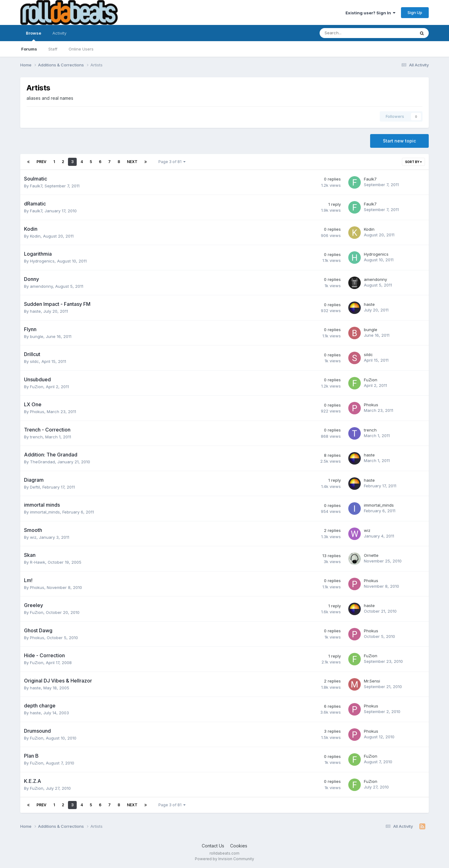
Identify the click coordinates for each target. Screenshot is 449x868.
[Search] (351, 33)
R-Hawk (38, 562)
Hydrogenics (42, 261)
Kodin (35, 236)
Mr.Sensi (372, 681)
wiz (33, 537)
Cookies (239, 846)
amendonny (41, 286)
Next (132, 162)
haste (35, 311)
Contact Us (213, 846)
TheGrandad (42, 462)
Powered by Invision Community (224, 859)
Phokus (37, 412)
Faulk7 (36, 186)
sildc (34, 361)
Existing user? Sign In (370, 13)
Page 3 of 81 (172, 162)
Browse (34, 36)
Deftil (35, 487)
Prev (41, 162)
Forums (29, 49)
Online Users (81, 49)
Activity (59, 33)
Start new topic (399, 141)
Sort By (413, 162)
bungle (37, 336)
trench (36, 437)
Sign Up (415, 12)
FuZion (37, 387)
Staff (53, 49)
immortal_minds (45, 512)
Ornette (371, 555)
